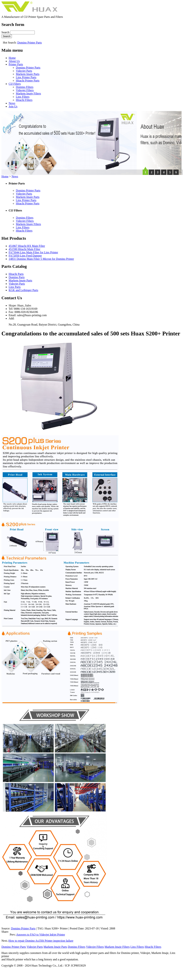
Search (6, 32)
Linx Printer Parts (26, 77)
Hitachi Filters (24, 100)
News (12, 103)
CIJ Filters (15, 84)
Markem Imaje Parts (28, 74)
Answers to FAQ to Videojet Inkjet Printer (41, 935)
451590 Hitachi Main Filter (24, 249)
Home (12, 58)
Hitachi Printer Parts (28, 81)
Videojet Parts (24, 71)
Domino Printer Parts (30, 43)
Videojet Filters (25, 90)
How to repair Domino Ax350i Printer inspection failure (41, 941)
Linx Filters (23, 97)
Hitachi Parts (16, 274)
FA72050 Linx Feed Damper (25, 256)
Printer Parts (16, 64)
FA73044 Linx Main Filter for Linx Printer (33, 252)
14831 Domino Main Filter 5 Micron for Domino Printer (41, 259)
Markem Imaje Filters (28, 93)
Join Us (13, 106)
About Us (14, 61)
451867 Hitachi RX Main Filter (27, 246)
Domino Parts (17, 277)
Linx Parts (15, 287)
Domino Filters (25, 87)
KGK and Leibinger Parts (23, 290)
